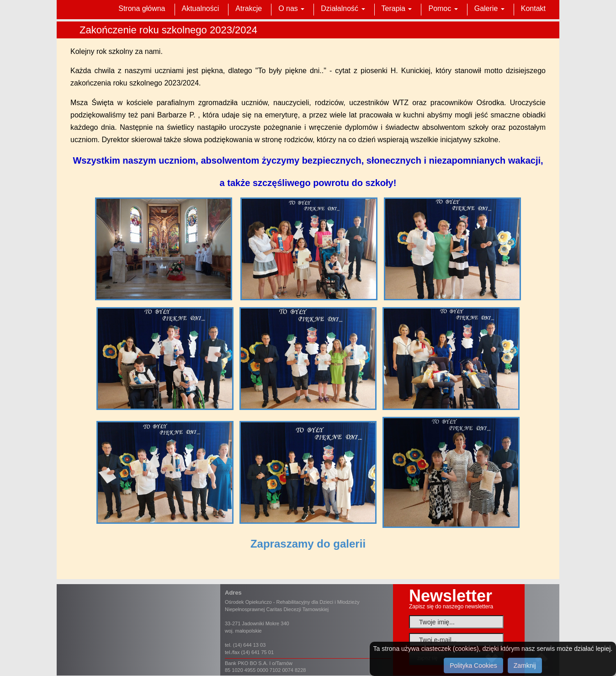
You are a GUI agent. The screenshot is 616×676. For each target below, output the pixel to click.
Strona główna (142, 8)
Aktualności (201, 8)
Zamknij (525, 665)
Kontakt (533, 8)
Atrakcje (249, 8)
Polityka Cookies (473, 665)
